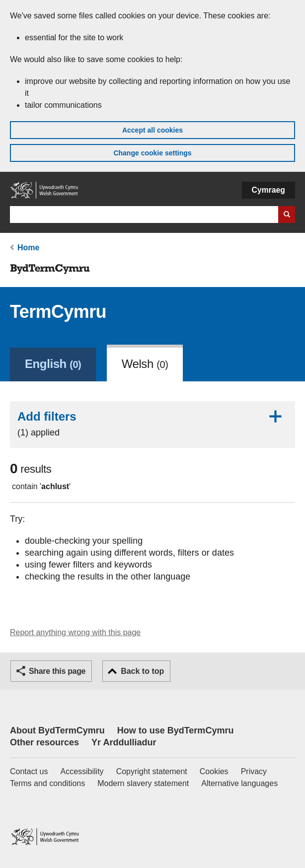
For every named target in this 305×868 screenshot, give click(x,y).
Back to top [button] (142, 671)
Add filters (152, 424)
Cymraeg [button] (268, 190)
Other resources (44, 742)
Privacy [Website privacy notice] (254, 771)
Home (28, 248)
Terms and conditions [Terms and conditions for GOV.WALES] (47, 783)
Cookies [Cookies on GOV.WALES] (214, 771)
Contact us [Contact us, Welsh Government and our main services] (29, 771)
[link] (53, 363)
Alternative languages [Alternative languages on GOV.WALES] (239, 783)
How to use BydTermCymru (176, 730)
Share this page (57, 671)
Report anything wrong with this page (75, 632)
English (53, 364)
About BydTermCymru (57, 730)
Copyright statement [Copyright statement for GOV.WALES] (152, 771)
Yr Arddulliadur (124, 742)
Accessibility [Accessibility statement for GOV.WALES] (82, 771)
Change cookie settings (152, 153)
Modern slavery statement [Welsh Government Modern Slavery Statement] (143, 783)
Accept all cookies (152, 130)
